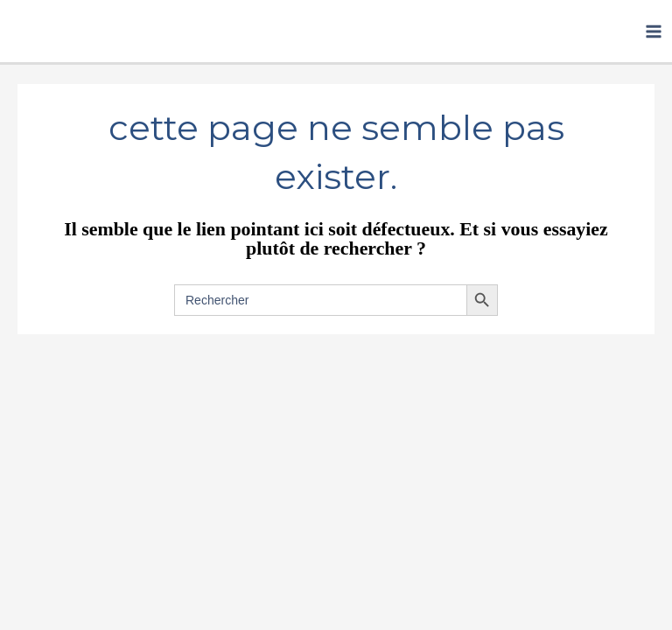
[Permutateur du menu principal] (654, 31)
